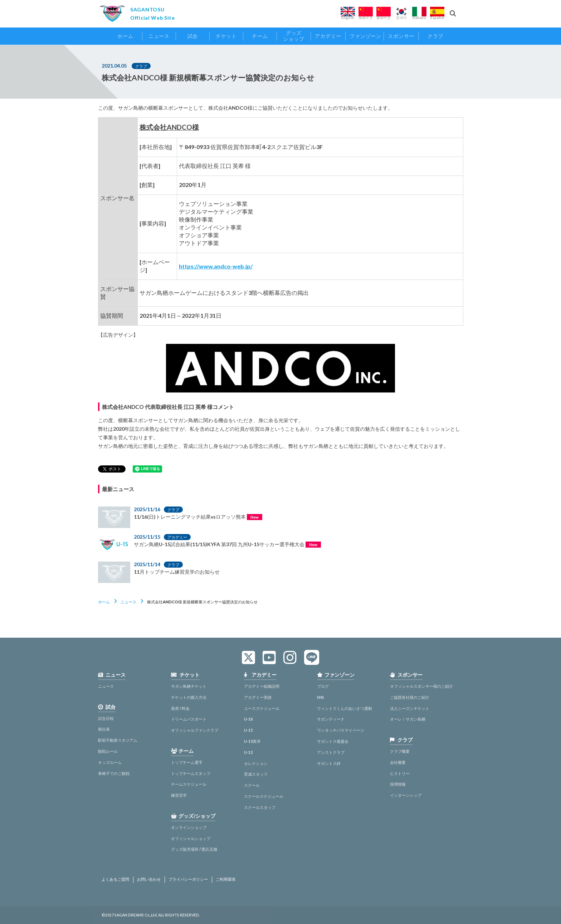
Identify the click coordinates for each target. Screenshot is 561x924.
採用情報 (398, 784)
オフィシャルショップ (191, 838)
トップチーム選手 (187, 762)
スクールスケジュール (264, 796)
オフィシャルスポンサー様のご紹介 (421, 686)
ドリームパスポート (189, 719)
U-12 (248, 752)
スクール (252, 785)
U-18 (248, 719)
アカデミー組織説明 (262, 686)
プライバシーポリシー (188, 879)
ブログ (323, 686)
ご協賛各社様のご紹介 (410, 697)
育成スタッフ (256, 774)
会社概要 (398, 762)
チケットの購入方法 (189, 697)
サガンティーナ (331, 719)
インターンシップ (406, 795)
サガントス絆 (329, 763)
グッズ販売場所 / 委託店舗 (194, 849)
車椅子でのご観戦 (114, 773)
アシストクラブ (331, 752)
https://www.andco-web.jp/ (216, 266)
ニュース (128, 602)
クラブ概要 (400, 751)
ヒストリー (400, 773)
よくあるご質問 (115, 879)
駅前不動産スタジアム (118, 740)
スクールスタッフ (260, 807)
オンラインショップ (189, 827)
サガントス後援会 (333, 741)
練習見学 (179, 795)
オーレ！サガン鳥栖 (408, 719)
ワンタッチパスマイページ (341, 730)
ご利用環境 (226, 879)
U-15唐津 (252, 741)
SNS (321, 697)
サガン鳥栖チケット (189, 686)
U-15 (248, 730)
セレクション (256, 763)
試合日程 (106, 718)
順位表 (104, 729)
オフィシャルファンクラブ (195, 730)
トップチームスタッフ (191, 773)
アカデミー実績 (258, 697)
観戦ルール (108, 751)
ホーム (104, 602)
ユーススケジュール (262, 708)
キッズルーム (110, 762)
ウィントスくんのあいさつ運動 (345, 708)
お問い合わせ (149, 879)
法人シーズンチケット (410, 708)
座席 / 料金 (180, 708)
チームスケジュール (189, 784)
